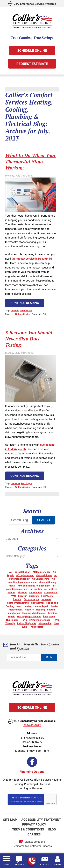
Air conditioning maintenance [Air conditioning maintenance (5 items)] (31, 580)
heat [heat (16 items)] (19, 606)
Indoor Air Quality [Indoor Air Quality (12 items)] (27, 623)
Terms (53, 803)
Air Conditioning (22, 314)
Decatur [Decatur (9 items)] (22, 596)
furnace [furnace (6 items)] (17, 599)
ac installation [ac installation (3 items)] (22, 572)
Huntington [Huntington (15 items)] (12, 620)
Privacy (48, 803)
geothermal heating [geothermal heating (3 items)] (18, 603)
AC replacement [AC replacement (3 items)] (25, 575)
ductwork (16, 483)
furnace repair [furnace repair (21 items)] (31, 599)
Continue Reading (25, 303)
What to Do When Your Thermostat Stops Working (30, 161)
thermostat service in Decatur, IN (32, 259)
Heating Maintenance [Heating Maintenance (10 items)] (34, 613)
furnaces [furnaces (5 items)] (46, 599)
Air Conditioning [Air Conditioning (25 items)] (41, 579)
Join (49, 657)
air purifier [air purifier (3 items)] (36, 589)
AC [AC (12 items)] (11, 572)
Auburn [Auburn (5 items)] (11, 592)
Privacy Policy (22, 801)
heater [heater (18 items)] (27, 606)
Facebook (32, 762)
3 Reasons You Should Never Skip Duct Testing (29, 339)
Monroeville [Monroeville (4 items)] (45, 623)
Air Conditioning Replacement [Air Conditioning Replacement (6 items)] (34, 586)
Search (43, 520)
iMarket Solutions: (35, 842)
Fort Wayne (27, 483)
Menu (6, 865)
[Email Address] (26, 657)
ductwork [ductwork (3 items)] (34, 596)
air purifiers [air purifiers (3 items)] (51, 589)
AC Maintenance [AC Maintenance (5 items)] (42, 572)
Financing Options (32, 772)
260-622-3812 (32, 861)
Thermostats (26, 311)
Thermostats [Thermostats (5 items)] (36, 627)
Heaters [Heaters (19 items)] (29, 610)
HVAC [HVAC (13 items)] (24, 620)
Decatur (15, 311)
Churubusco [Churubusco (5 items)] (35, 592)
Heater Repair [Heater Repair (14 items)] (41, 606)
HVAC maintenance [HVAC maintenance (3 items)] (40, 620)
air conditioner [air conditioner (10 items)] (44, 575)
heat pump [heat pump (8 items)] (49, 616)
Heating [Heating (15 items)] (40, 610)
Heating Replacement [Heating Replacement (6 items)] (29, 616)
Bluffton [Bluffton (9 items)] (22, 592)
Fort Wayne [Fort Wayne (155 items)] (47, 596)
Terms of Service (34, 801)
